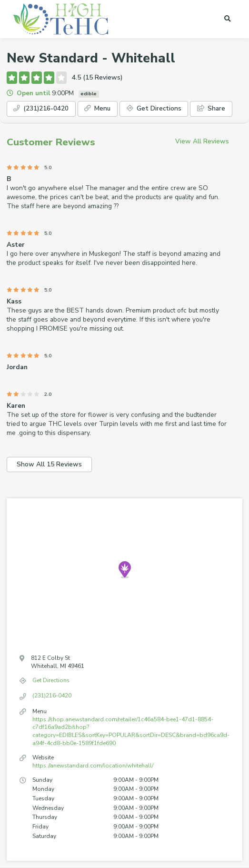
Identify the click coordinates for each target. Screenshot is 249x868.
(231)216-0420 (41, 108)
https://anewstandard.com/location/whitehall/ (93, 766)
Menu (97, 108)
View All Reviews (202, 141)
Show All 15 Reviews (49, 464)
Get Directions (154, 108)
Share (211, 108)
